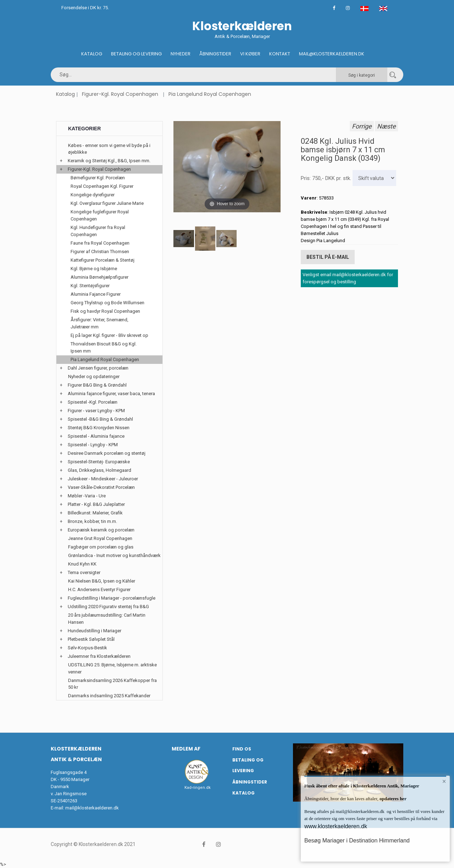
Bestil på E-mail (328, 257)
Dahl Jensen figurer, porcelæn (98, 368)
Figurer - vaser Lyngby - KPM (96, 411)
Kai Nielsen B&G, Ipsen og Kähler (102, 581)
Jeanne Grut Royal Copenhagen (100, 538)
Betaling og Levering (136, 54)
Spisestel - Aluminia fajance (96, 436)
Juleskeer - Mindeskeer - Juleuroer (103, 479)
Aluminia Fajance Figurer (96, 294)
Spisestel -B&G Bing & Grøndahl (100, 419)
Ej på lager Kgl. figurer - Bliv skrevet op (109, 335)
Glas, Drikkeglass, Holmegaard (99, 470)
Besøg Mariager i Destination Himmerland (357, 840)
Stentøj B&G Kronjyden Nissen (99, 428)
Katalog (92, 54)
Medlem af (186, 749)
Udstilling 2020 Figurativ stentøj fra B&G (108, 607)
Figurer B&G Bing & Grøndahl (97, 385)
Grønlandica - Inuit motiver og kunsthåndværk (114, 555)
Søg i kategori (362, 75)
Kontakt (280, 54)
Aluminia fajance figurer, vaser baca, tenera (111, 394)
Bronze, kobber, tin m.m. (92, 521)
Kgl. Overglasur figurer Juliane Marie (107, 203)
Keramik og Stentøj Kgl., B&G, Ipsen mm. (109, 161)
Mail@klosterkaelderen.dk (332, 54)
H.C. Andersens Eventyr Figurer (99, 589)
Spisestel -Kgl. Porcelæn (93, 402)
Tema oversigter (84, 572)
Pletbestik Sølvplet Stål (91, 639)
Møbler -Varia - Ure (87, 496)
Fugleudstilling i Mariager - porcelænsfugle (112, 598)
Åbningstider (215, 54)
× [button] (444, 781)
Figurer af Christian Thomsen (100, 252)
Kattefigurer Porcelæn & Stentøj (103, 260)
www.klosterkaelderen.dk (336, 826)
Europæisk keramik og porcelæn (101, 530)
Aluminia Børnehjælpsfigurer (99, 277)
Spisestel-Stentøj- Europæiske (99, 462)
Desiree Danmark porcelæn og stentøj (107, 453)
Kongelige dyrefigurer (93, 195)
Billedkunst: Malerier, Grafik (95, 513)
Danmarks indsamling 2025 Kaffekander (109, 696)
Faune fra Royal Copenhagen (100, 243)
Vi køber (250, 54)
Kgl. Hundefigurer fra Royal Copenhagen (98, 231)
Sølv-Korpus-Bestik (87, 648)
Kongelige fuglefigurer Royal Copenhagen (100, 215)
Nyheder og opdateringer (94, 376)
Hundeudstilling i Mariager (95, 631)
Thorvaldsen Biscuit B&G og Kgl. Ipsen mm (104, 347)
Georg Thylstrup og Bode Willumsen (107, 303)
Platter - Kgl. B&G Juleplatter (96, 504)
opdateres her (392, 799)
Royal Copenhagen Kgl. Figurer (102, 186)
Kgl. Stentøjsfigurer (90, 286)
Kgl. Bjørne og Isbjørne (94, 269)
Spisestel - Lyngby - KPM (93, 445)
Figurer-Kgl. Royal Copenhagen (120, 94)
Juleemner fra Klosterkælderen (99, 656)
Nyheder (181, 54)
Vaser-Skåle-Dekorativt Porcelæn (101, 487)
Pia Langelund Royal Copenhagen (210, 94)
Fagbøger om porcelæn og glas (101, 547)
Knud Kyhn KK (82, 564)
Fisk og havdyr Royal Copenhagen (105, 311)
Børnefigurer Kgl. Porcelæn (98, 178)
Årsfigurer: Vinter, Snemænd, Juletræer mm (99, 323)
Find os (242, 749)
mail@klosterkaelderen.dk (92, 808)
